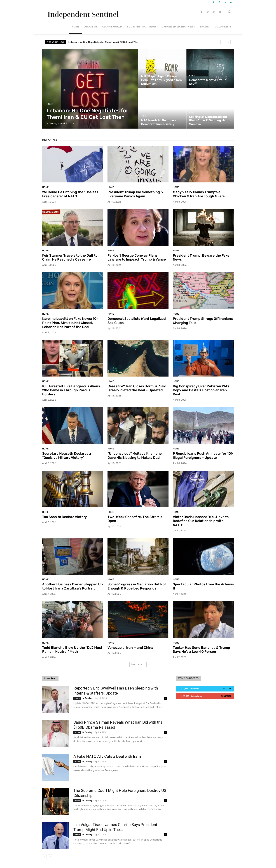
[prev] (223, 42)
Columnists (223, 26)
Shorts (205, 26)
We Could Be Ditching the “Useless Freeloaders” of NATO (70, 194)
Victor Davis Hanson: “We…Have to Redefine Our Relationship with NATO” (201, 521)
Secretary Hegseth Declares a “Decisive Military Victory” (67, 456)
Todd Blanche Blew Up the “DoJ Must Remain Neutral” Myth (72, 650)
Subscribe (226, 696)
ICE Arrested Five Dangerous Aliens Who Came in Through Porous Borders (71, 390)
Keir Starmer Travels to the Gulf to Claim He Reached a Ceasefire (70, 257)
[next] (228, 42)
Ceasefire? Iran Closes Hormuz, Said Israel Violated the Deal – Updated (137, 388)
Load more (138, 664)
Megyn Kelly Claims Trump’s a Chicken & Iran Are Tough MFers (199, 194)
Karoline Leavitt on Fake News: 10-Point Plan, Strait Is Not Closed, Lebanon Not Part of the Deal (70, 323)
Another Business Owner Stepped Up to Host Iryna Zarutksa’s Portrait (72, 586)
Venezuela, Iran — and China (130, 648)
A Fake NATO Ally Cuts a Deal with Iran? (107, 756)
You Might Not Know (142, 26)
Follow (227, 689)
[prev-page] (44, 857)
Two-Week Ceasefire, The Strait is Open (135, 519)
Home (75, 26)
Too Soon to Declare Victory (65, 517)
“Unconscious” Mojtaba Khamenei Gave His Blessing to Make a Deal (135, 456)
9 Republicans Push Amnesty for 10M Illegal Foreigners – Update (203, 456)
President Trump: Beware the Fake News (201, 257)
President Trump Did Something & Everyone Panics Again (135, 194)
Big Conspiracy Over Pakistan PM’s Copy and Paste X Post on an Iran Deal (201, 390)
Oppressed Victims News (178, 26)
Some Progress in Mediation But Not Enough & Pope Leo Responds (137, 586)
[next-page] (50, 857)
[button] (230, 12)
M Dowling (88, 698)
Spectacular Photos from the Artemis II (203, 586)
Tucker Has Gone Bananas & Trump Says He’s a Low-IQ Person (201, 650)
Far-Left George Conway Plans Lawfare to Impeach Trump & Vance (137, 257)
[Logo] (82, 12)
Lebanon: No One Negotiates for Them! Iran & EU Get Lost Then (104, 42)
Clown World (112, 26)
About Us (91, 26)
